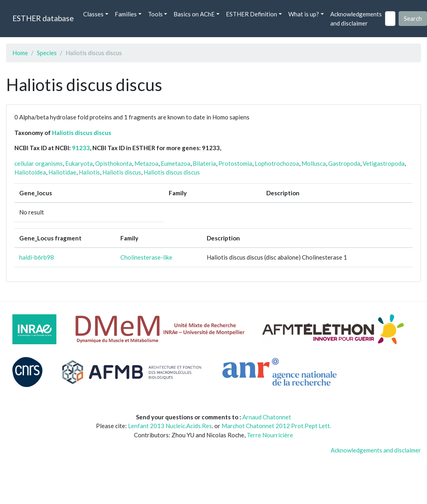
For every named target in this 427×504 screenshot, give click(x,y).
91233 (81, 148)
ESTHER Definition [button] (251, 14)
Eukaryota (79, 163)
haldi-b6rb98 (37, 257)
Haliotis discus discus (82, 133)
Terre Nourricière (270, 435)
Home (20, 53)
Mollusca (314, 163)
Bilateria (204, 163)
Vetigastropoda (384, 163)
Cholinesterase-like (146, 257)
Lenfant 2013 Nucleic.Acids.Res (170, 426)
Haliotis (89, 172)
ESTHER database (43, 18)
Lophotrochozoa (277, 163)
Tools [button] (155, 14)
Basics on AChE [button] (194, 14)
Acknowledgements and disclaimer (356, 19)
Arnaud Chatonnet (267, 417)
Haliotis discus (122, 172)
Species (47, 53)
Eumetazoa (176, 163)
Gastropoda (344, 163)
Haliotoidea (30, 172)
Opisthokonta (114, 163)
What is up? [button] (304, 14)
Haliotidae (62, 172)
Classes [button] (93, 14)
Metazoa (146, 163)
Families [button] (126, 14)
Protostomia (235, 163)
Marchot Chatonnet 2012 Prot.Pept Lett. (276, 426)
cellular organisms (39, 163)
